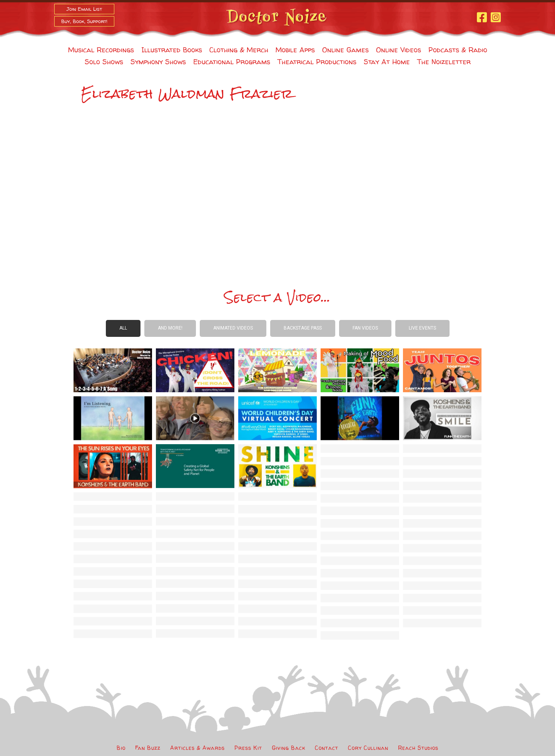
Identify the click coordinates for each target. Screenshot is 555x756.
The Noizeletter (444, 62)
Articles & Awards (197, 748)
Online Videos (399, 50)
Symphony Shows (158, 62)
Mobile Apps (295, 50)
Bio (121, 748)
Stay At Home (387, 62)
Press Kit (248, 748)
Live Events (422, 328)
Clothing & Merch (239, 50)
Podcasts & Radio (458, 50)
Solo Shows (104, 62)
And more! (170, 328)
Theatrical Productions (317, 62)
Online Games (345, 50)
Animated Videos (233, 328)
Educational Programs (232, 62)
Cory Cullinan (368, 748)
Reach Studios (418, 748)
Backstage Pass (303, 328)
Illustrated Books (172, 50)
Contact (327, 748)
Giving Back (288, 748)
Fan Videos (365, 328)
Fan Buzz (148, 748)
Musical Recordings (101, 50)
